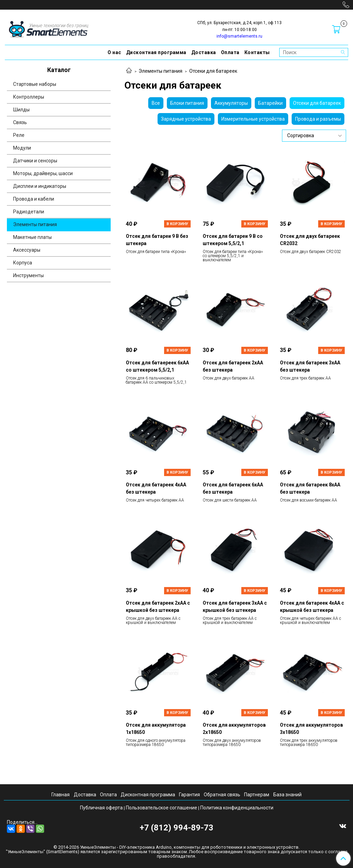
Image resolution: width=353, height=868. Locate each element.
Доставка (204, 52)
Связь (20, 122)
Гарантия (189, 795)
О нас (114, 52)
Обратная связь (222, 795)
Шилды (21, 110)
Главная (60, 795)
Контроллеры (29, 97)
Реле (19, 135)
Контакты (257, 52)
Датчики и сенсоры (35, 161)
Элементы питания (160, 71)
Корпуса (23, 263)
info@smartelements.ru (239, 36)
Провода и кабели (34, 199)
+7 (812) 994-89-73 (176, 828)
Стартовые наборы (35, 84)
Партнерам (257, 795)
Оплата (230, 52)
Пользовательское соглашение (162, 808)
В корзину (177, 224)
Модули (22, 148)
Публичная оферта (101, 808)
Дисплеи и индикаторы (40, 186)
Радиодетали (29, 212)
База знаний (288, 795)
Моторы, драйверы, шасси (43, 173)
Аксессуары (27, 250)
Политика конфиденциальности (237, 808)
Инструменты (28, 275)
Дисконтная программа (156, 52)
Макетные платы (32, 237)
